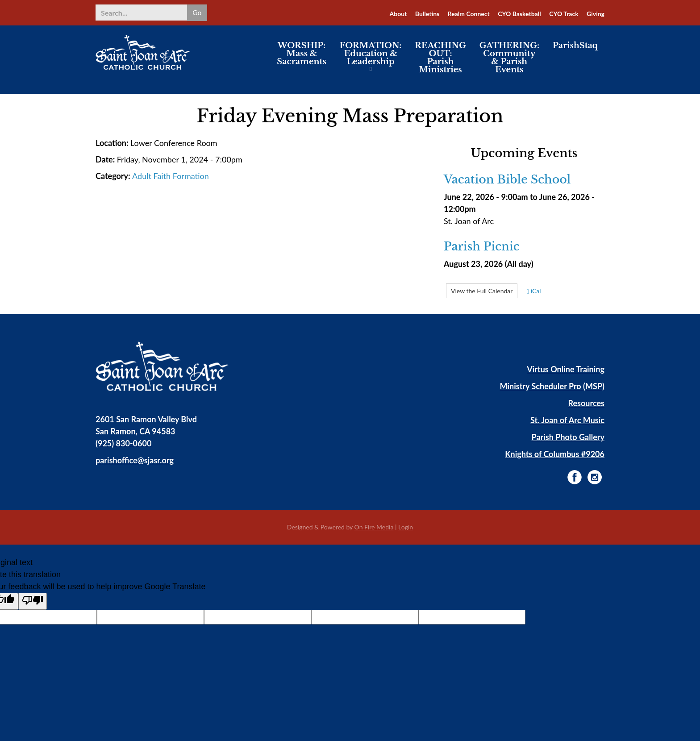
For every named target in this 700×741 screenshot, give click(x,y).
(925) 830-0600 (123, 443)
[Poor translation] (33, 601)
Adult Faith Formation (171, 176)
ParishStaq (575, 51)
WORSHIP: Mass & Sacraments (302, 59)
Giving (596, 14)
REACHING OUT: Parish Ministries (440, 63)
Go (197, 12)
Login (406, 527)
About (398, 14)
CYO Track (564, 14)
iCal (534, 291)
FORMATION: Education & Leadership (371, 59)
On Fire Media (374, 527)
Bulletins (427, 14)
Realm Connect (469, 14)
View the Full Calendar (482, 291)
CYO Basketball (519, 14)
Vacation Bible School (507, 180)
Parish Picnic (482, 247)
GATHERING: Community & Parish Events (509, 63)
